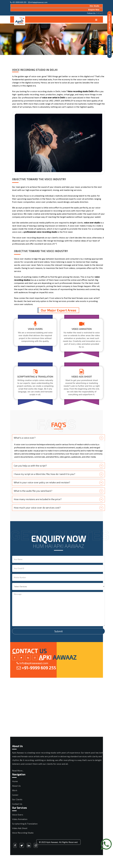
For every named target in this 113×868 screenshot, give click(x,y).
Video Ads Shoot (20, 828)
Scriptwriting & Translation (25, 824)
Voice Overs (18, 815)
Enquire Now (94, 10)
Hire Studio (95, 6)
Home (15, 781)
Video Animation (20, 819)
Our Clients (17, 799)
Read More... (18, 771)
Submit (58, 631)
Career (15, 795)
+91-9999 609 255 (18, 2)
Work (15, 790)
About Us (16, 786)
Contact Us (17, 804)
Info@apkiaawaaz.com (32, 663)
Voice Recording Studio (23, 833)
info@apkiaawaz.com (38, 2)
